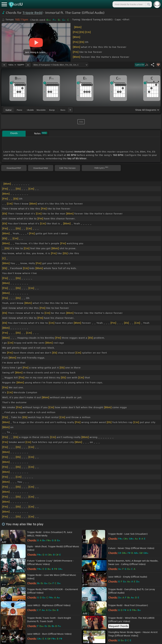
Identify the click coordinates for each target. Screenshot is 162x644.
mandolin (41, 110)
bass (63, 110)
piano (19, 110)
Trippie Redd (32, 13)
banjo (52, 110)
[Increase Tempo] (28, 65)
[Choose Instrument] (70, 110)
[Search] (148, 4)
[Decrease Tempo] (4, 65)
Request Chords (119, 626)
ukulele (30, 110)
